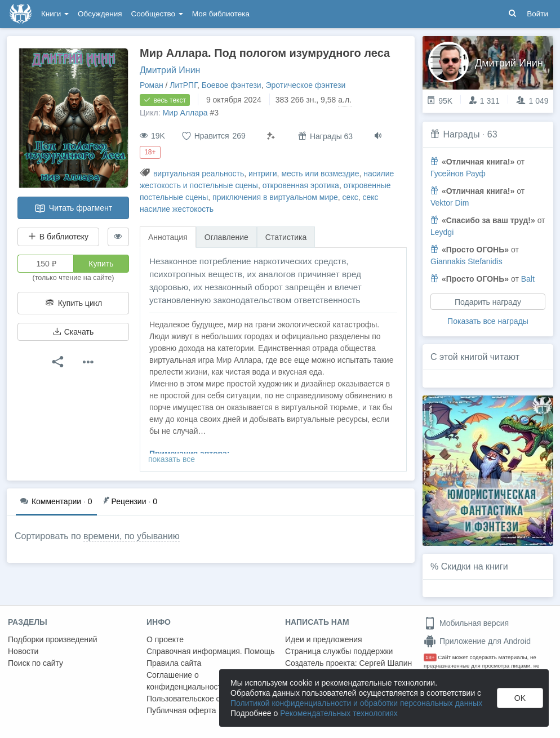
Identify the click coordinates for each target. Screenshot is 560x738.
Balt (528, 279)
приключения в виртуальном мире (275, 197)
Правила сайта (174, 663)
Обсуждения (100, 14)
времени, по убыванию (132, 536)
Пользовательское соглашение (203, 699)
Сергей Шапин (385, 663)
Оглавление (226, 237)
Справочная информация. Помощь (211, 651)
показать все (172, 459)
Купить (101, 264)
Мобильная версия (466, 623)
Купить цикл (73, 303)
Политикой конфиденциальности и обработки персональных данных (356, 703)
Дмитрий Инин (170, 70)
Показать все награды (488, 321)
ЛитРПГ (183, 85)
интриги (263, 174)
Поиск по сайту (35, 663)
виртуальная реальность (199, 174)
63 (492, 134)
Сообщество (157, 14)
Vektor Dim (450, 203)
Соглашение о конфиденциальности (186, 681)
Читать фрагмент (73, 208)
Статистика (286, 237)
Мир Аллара (185, 113)
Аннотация (168, 237)
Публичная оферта (181, 710)
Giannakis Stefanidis (466, 261)
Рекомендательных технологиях (339, 713)
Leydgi (442, 232)
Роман (152, 85)
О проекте (165, 639)
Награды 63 (325, 136)
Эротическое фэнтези (305, 85)
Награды (461, 134)
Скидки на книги (475, 566)
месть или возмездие (320, 174)
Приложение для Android (477, 641)
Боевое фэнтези (232, 85)
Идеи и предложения (324, 639)
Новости (23, 651)
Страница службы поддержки (339, 651)
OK (520, 698)
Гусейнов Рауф (458, 174)
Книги (55, 14)
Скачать (73, 332)
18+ (430, 657)
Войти (537, 14)
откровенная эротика (301, 185)
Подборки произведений (53, 639)
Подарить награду (488, 302)
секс (350, 197)
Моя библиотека (221, 14)
